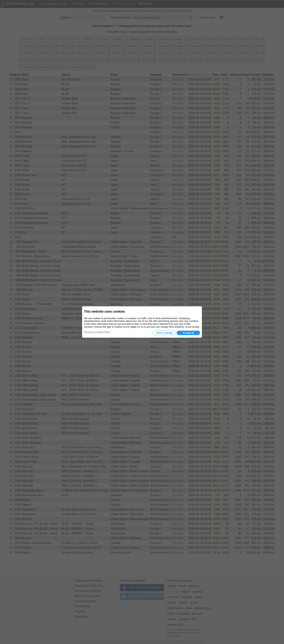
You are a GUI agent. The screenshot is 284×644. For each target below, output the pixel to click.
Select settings (164, 333)
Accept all (188, 333)
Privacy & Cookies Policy (97, 332)
